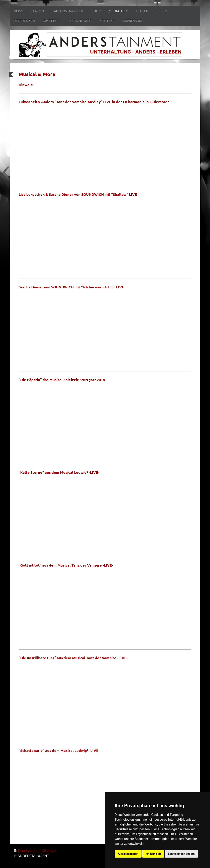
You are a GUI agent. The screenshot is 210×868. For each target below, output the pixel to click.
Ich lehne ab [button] (153, 854)
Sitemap (49, 850)
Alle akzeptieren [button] (128, 854)
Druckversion (27, 850)
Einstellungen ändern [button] (181, 854)
